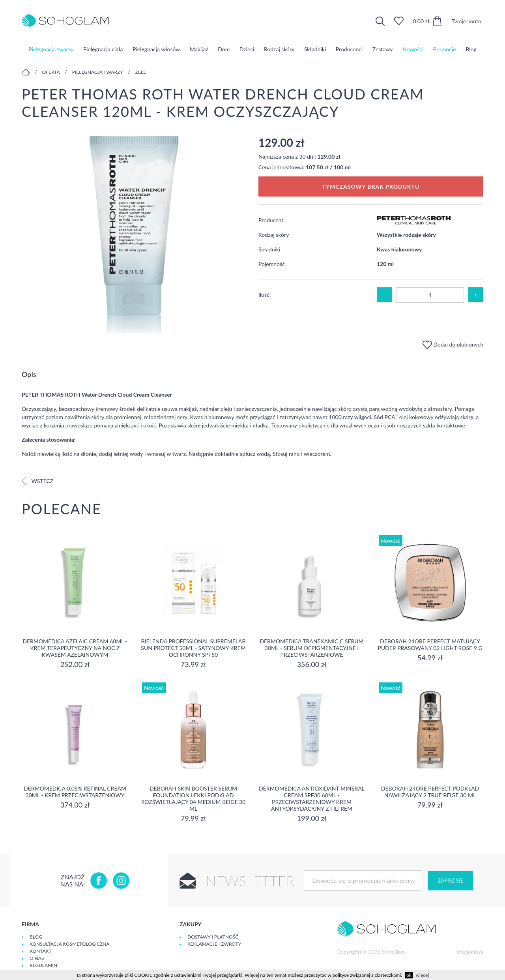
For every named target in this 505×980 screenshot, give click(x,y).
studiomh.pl (470, 952)
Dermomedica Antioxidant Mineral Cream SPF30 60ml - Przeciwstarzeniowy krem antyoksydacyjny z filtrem (312, 798)
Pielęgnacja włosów (156, 49)
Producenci (349, 49)
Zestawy (383, 49)
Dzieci (247, 49)
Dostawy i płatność (213, 937)
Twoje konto (466, 21)
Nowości (413, 49)
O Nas (37, 958)
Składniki (315, 49)
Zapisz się (450, 881)
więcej (422, 975)
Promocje (445, 49)
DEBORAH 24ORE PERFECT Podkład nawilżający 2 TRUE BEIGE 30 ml (430, 792)
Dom (224, 49)
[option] (134, 235)
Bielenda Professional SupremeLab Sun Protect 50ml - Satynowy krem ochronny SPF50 (193, 648)
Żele (141, 72)
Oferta (51, 72)
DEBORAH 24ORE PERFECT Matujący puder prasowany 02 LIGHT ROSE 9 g (430, 645)
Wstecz (37, 481)
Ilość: (265, 295)
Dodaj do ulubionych (453, 344)
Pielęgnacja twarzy (51, 49)
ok (409, 975)
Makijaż (199, 49)
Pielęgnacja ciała (103, 49)
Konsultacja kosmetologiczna (69, 944)
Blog (471, 49)
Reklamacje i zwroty (214, 944)
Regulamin (43, 965)
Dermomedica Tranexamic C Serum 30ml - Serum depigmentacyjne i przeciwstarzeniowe (311, 648)
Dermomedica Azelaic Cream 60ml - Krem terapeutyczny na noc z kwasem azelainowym (75, 648)
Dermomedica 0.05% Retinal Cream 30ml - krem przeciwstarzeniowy (75, 792)
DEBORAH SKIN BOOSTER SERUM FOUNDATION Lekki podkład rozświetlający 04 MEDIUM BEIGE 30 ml (194, 798)
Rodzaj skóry (279, 49)
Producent (271, 220)
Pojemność (272, 264)
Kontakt (41, 951)
